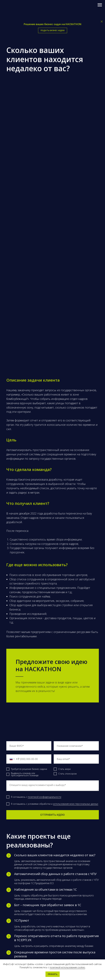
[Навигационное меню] (100, 5)
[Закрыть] (102, 22)
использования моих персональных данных (76, 804)
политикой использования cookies (67, 967)
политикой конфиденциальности (44, 797)
